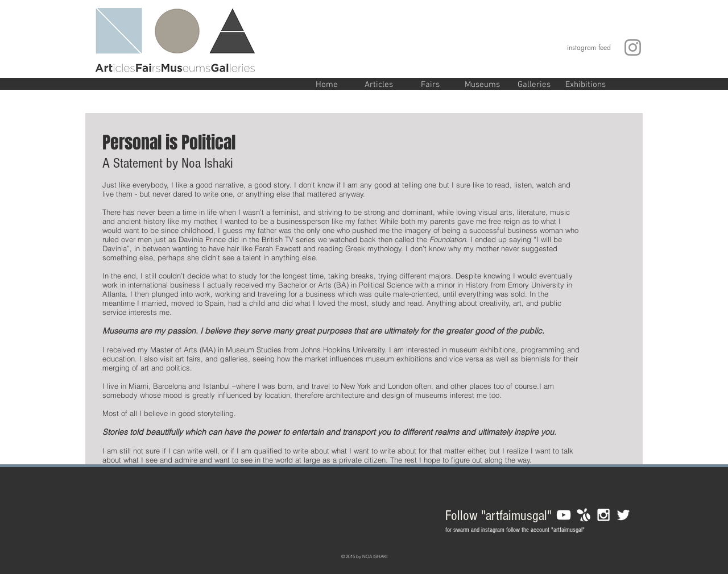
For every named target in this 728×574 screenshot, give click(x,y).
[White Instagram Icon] (603, 515)
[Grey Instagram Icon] (633, 47)
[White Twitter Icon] (623, 515)
